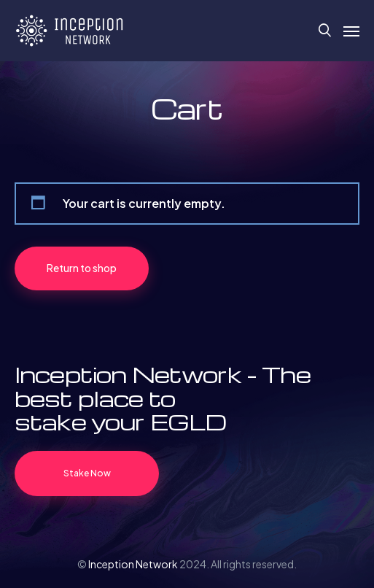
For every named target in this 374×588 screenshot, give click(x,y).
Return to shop (82, 268)
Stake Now (87, 473)
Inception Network (133, 564)
